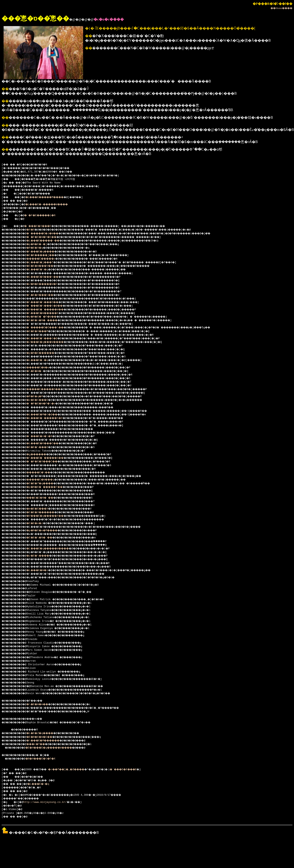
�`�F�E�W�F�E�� (47, 237)
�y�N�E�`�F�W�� (47, 317)
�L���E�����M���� (50, 197)
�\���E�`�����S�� (51, 458)
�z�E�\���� (43, 556)
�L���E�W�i (42, 570)
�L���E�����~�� (49, 241)
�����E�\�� (43, 473)
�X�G (34, 230)
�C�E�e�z (39, 523)
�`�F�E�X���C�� (47, 462)
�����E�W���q (46, 480)
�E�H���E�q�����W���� (55, 748)
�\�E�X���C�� (45, 295)
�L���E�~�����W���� (53, 205)
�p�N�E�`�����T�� (50, 487)
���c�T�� (40, 744)
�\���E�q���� (46, 252)
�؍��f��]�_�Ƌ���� (74, 770)
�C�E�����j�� (46, 255)
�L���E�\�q (42, 270)
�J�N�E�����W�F (47, 284)
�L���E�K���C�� (48, 444)
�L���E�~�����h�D (50, 418)
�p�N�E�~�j (41, 244)
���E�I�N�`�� (45, 498)
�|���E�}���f (45, 263)
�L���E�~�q (42, 360)
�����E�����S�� (50, 389)
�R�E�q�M (39, 397)
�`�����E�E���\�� (51, 328)
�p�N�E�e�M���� (47, 531)
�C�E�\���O (42, 447)
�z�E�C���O (42, 400)
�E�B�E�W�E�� (44, 737)
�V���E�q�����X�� (51, 516)
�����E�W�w (43, 368)
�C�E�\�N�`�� (44, 538)
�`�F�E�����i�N (44, 216)
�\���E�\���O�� (48, 302)
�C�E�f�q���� (45, 484)
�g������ (41, 455)
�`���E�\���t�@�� (50, 306)
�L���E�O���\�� (48, 277)
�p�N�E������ (46, 353)
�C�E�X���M (42, 331)
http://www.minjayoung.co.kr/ (47, 802)
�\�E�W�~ (39, 371)
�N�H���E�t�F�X (45, 759)
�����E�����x (47, 259)
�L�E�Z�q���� (45, 733)
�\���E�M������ (49, 741)
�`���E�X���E (42, 226)
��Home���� (281, 8)
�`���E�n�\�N (44, 436)
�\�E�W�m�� (42, 704)
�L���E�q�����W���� (54, 549)
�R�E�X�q (39, 248)
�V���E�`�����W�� (51, 310)
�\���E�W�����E (48, 313)
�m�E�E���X (42, 509)
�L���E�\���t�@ (47, 339)
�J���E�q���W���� (51, 342)
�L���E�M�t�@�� (47, 415)
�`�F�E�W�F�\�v (46, 404)
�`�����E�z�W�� (48, 234)
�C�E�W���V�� (45, 266)
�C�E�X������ (46, 512)
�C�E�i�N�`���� (47, 320)
